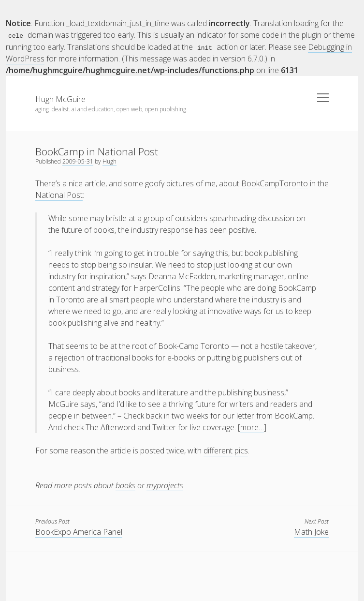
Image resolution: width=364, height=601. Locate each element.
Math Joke (311, 531)
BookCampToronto (275, 183)
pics (241, 450)
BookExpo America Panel (79, 531)
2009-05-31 (78, 161)
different (218, 450)
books (125, 485)
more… (252, 427)
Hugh (109, 161)
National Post (59, 195)
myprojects (165, 485)
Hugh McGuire (60, 99)
